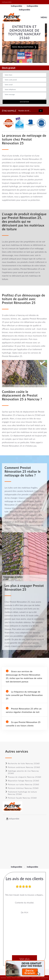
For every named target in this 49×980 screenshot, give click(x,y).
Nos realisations (25, 47)
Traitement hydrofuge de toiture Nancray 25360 (21, 793)
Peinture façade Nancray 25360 (21, 798)
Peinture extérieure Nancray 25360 (23, 767)
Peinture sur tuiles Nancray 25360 (22, 784)
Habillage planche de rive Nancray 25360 (22, 772)
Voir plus (24, 959)
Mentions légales (40, 978)
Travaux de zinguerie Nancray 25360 (23, 777)
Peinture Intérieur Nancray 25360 (22, 788)
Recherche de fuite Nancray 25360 (22, 763)
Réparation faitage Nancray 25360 (22, 781)
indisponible (16, 6)
